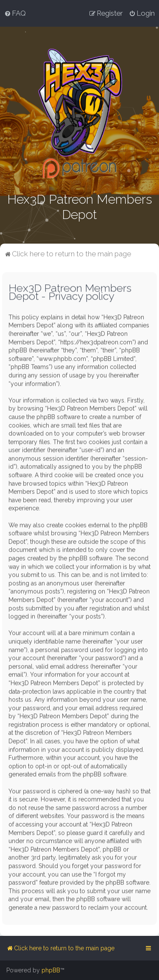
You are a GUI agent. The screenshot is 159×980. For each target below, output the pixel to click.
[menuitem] (15, 13)
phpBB (51, 970)
